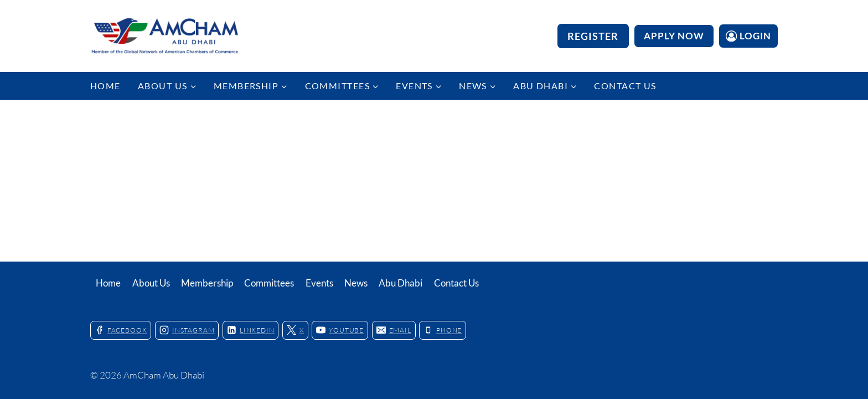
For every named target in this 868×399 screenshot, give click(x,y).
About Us (151, 283)
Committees (269, 283)
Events (319, 283)
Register (593, 36)
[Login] (748, 36)
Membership (207, 283)
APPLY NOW (674, 36)
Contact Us (625, 86)
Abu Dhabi (401, 283)
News (356, 283)
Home (105, 86)
